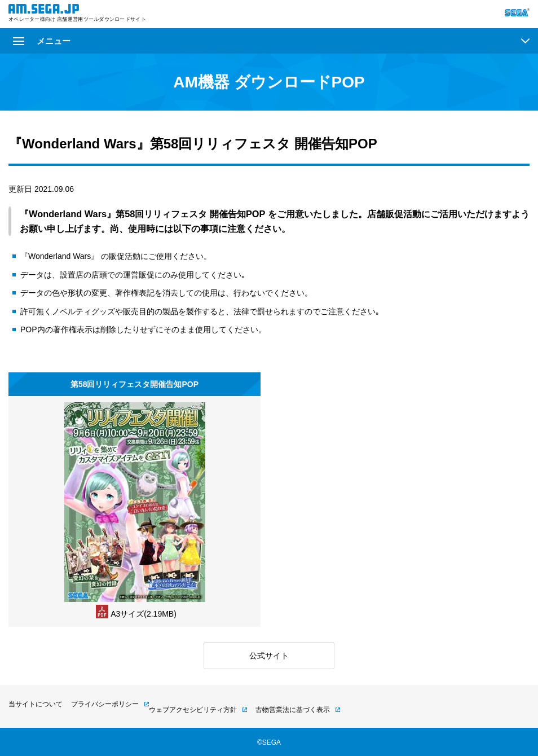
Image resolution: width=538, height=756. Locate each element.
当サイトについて (36, 704)
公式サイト (269, 656)
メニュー (42, 41)
